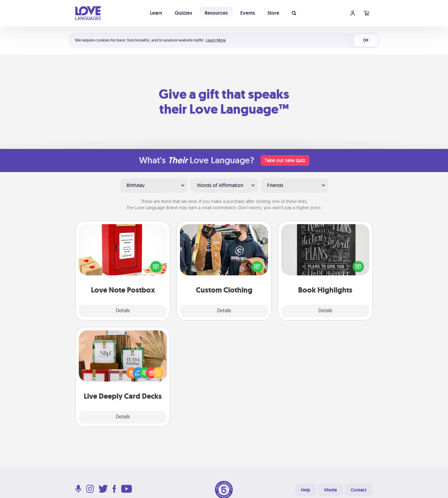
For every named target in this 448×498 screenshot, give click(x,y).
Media (331, 490)
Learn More (216, 40)
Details (123, 311)
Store (273, 13)
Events (248, 13)
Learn (156, 13)
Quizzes (183, 13)
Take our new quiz (285, 160)
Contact (359, 490)
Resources (216, 13)
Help (306, 490)
